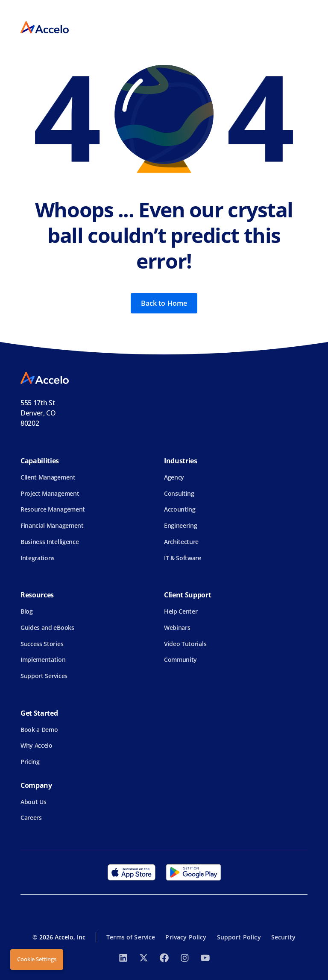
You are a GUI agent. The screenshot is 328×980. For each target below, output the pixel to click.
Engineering (180, 525)
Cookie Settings (37, 959)
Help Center (181, 611)
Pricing (30, 762)
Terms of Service (131, 937)
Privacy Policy (186, 937)
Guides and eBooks (47, 627)
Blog (27, 611)
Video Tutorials (185, 644)
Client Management (48, 477)
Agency (174, 477)
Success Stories (42, 644)
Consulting (179, 493)
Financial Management (52, 525)
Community (180, 660)
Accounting (180, 509)
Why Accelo (37, 745)
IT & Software (183, 558)
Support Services (44, 676)
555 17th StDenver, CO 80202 (38, 413)
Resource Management (53, 509)
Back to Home (164, 303)
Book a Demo (39, 730)
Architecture (181, 542)
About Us (33, 802)
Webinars (177, 627)
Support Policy (239, 937)
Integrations (38, 558)
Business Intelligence (50, 542)
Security (283, 937)
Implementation (43, 660)
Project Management (50, 493)
